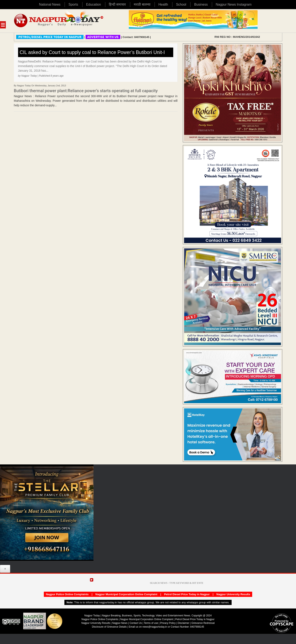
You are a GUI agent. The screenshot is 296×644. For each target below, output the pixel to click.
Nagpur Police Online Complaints (67, 594)
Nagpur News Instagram (234, 4)
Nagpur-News (120, 623)
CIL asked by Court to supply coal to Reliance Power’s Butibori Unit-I (92, 52)
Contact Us (136, 623)
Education (94, 4)
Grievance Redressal (203, 623)
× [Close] (5, 569)
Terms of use (151, 623)
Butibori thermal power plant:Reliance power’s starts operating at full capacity (86, 91)
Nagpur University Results (233, 594)
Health (163, 4)
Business (201, 4)
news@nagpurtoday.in (155, 627)
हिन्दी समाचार (117, 4)
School (181, 4)
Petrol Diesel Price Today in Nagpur (187, 594)
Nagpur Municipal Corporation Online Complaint (126, 594)
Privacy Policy (168, 623)
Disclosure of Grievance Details (109, 627)
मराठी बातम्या (142, 4)
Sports (73, 4)
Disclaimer (184, 623)
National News (50, 4)
